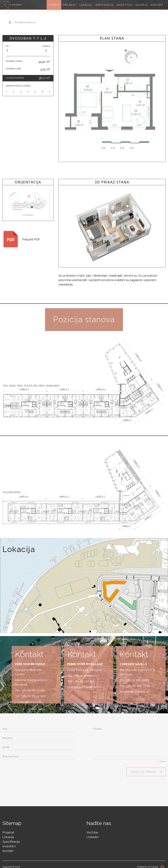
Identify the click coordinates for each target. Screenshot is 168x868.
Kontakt (8, 848)
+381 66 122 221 (84, 678)
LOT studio (153, 864)
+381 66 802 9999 (138, 683)
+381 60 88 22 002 (33, 693)
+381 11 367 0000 (85, 673)
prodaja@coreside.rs (134, 689)
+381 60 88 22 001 (33, 687)
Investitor (9, 843)
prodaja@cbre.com (28, 699)
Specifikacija (11, 839)
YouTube (92, 829)
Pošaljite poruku (144, 769)
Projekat (8, 829)
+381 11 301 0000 (137, 677)
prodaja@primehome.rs (84, 684)
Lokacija (8, 834)
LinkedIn (93, 834)
